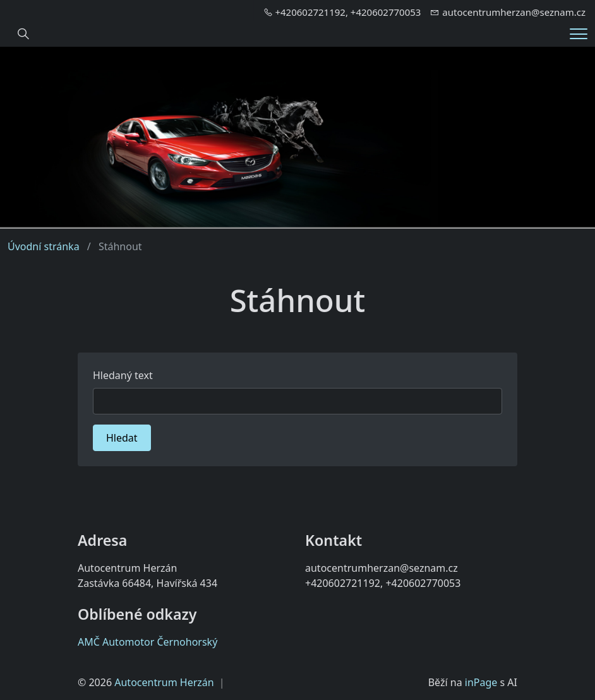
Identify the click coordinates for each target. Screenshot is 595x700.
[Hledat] (297, 401)
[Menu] (579, 34)
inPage (481, 682)
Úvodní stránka (44, 246)
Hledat (122, 438)
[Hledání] (23, 34)
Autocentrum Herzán (164, 682)
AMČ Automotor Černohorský (147, 642)
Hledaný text (123, 375)
